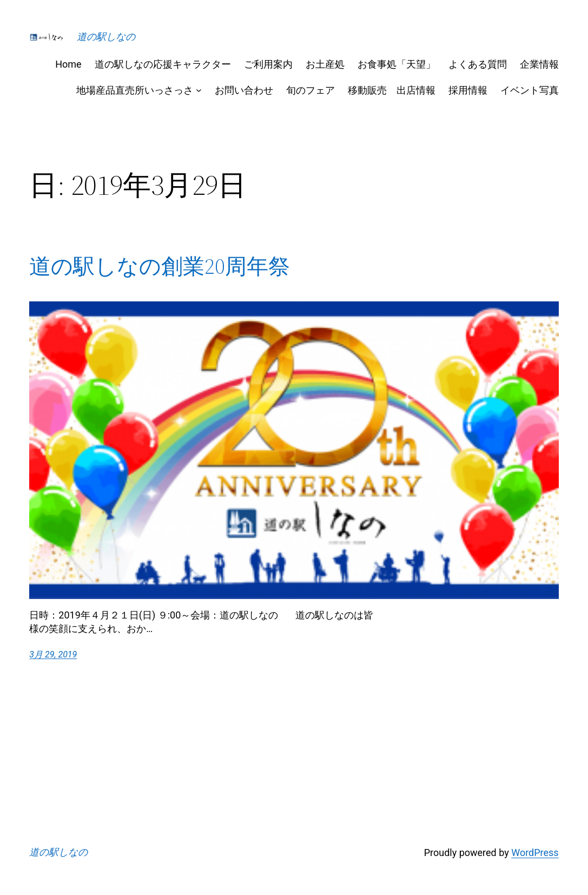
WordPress (535, 853)
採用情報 (468, 90)
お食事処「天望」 (397, 64)
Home (68, 64)
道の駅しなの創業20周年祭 (160, 266)
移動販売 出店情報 (392, 90)
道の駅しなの (106, 37)
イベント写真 (530, 90)
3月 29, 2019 (53, 654)
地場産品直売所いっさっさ (135, 90)
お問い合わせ (244, 90)
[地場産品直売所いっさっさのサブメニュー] (199, 90)
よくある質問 (478, 64)
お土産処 (325, 64)
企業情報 (539, 64)
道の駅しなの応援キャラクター (163, 64)
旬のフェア (310, 90)
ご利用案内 (268, 64)
